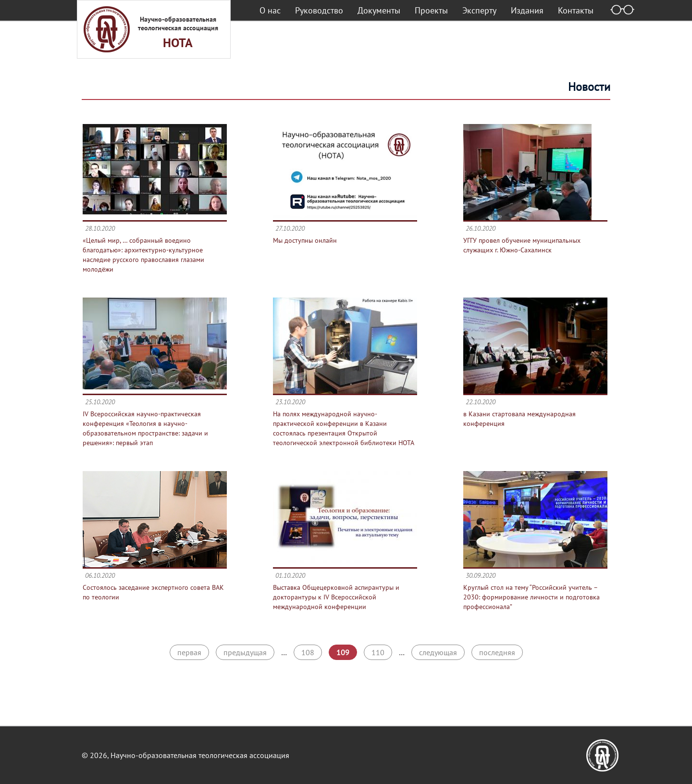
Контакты (576, 10)
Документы (379, 10)
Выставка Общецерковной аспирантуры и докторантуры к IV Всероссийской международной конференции (336, 597)
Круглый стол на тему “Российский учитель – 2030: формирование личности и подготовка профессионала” (531, 597)
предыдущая (245, 652)
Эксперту (479, 10)
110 (378, 652)
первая (189, 652)
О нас (270, 10)
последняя (497, 652)
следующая (438, 652)
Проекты (431, 10)
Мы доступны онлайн (305, 240)
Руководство (319, 10)
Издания (527, 10)
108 (308, 652)
